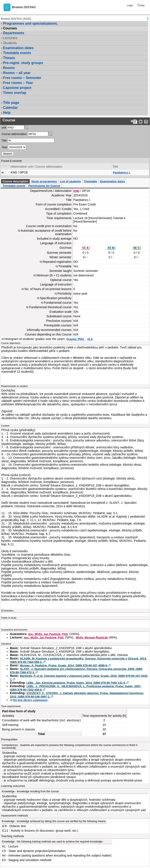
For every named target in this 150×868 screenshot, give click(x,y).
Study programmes (44, 181)
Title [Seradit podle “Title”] (115, 167)
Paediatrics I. (122, 172)
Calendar (10, 108)
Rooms (9, 68)
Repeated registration (57, 262)
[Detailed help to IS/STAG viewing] (146, 122)
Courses (10, 28)
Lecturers (10, 38)
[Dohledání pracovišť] (27, 127)
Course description (15, 181)
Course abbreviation (14, 134)
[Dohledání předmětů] (51, 134)
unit (4, 128)
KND (76, 191)
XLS (90, 339)
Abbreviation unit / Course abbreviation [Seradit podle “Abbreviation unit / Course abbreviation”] (36, 167)
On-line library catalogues (30, 700)
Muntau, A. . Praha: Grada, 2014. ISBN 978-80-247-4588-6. (64, 665)
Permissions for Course (44, 186)
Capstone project (17, 88)
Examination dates (18, 48)
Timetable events (17, 53)
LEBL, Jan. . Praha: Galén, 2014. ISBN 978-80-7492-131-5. (76, 683)
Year (4, 147)
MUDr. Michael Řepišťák (92, 638)
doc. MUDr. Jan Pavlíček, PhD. (48, 634)
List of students (70, 181)
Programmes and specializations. (30, 23)
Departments (14, 33)
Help (7, 113)
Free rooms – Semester (22, 78)
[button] (7, 7)
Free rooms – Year (18, 83)
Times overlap (15, 93)
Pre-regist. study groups (23, 63)
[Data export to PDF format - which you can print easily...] (134, 122)
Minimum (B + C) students (54, 275)
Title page (11, 103)
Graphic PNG (75, 339)
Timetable (90, 181)
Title (4, 140)
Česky (141, 5)
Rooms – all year (17, 73)
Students (10, 43)
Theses (9, 58)
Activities (9, 611)
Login (130, 5)
